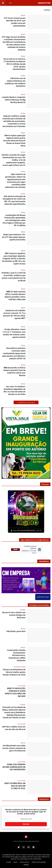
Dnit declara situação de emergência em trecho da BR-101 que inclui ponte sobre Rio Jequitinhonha (14, 200)
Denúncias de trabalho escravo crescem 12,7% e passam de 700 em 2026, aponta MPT (14, 314)
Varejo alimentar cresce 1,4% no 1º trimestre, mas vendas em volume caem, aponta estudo (14, 333)
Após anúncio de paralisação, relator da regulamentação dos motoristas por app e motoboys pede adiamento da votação (15, 181)
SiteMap (26, 865)
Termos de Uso (25, 862)
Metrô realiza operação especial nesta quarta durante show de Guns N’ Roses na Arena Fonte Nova (14, 141)
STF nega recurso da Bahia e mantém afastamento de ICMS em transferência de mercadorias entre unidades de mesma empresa (14, 43)
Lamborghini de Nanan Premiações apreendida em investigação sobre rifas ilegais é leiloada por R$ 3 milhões (14, 220)
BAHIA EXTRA (44, 3)
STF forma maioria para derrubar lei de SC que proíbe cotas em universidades (15, 22)
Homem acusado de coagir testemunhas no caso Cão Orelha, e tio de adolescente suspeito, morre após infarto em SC (14, 160)
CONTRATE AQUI (43, 597)
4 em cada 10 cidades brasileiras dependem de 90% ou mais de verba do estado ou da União (15, 390)
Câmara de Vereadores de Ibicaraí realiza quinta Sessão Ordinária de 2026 (14, 672)
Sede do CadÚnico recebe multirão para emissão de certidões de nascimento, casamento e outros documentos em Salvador (14, 121)
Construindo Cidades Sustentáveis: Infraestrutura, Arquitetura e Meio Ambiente (16, 655)
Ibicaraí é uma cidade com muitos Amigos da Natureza (14, 615)
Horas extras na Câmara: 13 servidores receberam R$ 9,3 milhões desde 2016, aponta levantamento (14, 64)
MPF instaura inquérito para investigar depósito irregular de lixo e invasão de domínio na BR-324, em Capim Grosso (14, 258)
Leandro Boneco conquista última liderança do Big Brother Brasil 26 (14, 100)
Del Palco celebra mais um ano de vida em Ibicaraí (14, 728)
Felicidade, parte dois (16, 631)
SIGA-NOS (15, 550)
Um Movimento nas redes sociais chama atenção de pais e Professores (14, 748)
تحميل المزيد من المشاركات (27, 402)
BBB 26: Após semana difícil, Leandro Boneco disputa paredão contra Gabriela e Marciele (15, 295)
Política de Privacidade (39, 862)
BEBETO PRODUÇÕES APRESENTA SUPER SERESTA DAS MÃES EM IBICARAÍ (15, 692)
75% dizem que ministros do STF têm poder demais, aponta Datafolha (14, 237)
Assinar (26, 824)
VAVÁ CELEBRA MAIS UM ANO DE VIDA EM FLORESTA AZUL (15, 786)
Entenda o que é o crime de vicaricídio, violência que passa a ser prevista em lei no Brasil (14, 277)
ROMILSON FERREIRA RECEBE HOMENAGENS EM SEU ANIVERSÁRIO (14, 767)
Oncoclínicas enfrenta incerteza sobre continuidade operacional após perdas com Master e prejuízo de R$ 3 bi (14, 353)
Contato (9, 862)
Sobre (15, 862)
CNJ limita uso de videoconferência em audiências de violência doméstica (15, 82)
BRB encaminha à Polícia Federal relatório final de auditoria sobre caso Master (14, 372)
